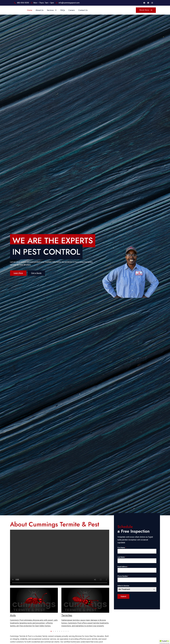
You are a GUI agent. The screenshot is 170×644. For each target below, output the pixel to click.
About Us (66, 12)
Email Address (123, 571)
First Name (122, 552)
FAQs (89, 12)
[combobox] (137, 594)
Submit (123, 601)
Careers (98, 12)
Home (56, 12)
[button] (51, 635)
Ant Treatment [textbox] (124, 594)
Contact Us (110, 12)
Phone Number (123, 580)
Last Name (122, 561)
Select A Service (123, 590)
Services (79, 12)
